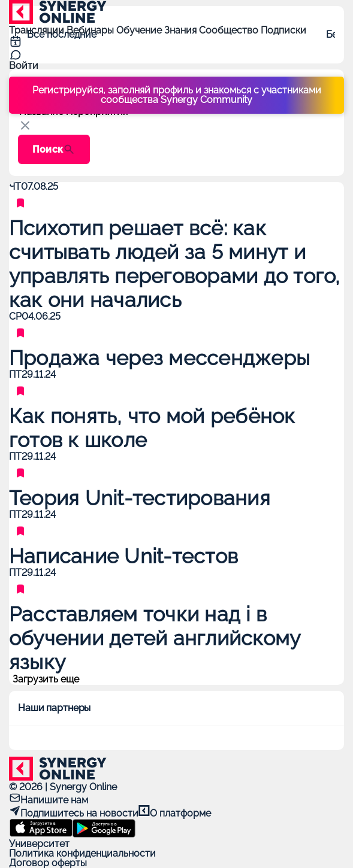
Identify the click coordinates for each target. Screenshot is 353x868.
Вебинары (91, 30)
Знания (182, 30)
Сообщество (230, 30)
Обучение (140, 30)
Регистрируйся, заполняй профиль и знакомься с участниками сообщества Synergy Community (177, 95)
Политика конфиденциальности (82, 853)
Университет (39, 844)
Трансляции (38, 30)
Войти (24, 66)
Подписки (283, 30)
